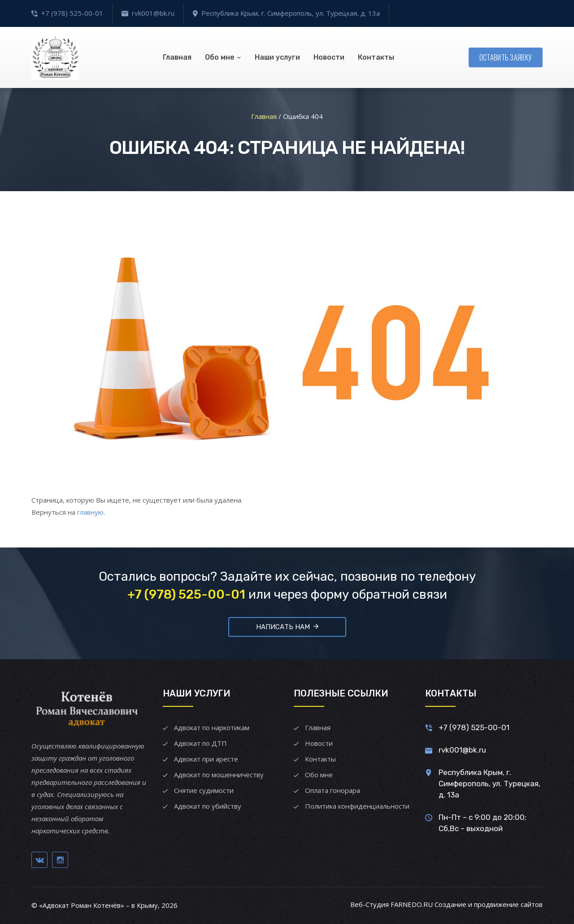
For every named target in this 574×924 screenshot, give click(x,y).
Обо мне (220, 57)
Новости (329, 57)
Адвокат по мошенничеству (219, 775)
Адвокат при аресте (206, 759)
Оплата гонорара (333, 790)
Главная (177, 57)
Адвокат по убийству (208, 806)
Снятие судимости (204, 790)
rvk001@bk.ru (153, 13)
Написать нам (287, 627)
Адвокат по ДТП (200, 743)
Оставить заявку (506, 57)
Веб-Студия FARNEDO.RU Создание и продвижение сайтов (446, 904)
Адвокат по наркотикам (212, 727)
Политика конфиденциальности (357, 806)
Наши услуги (277, 57)
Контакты (376, 57)
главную (90, 512)
